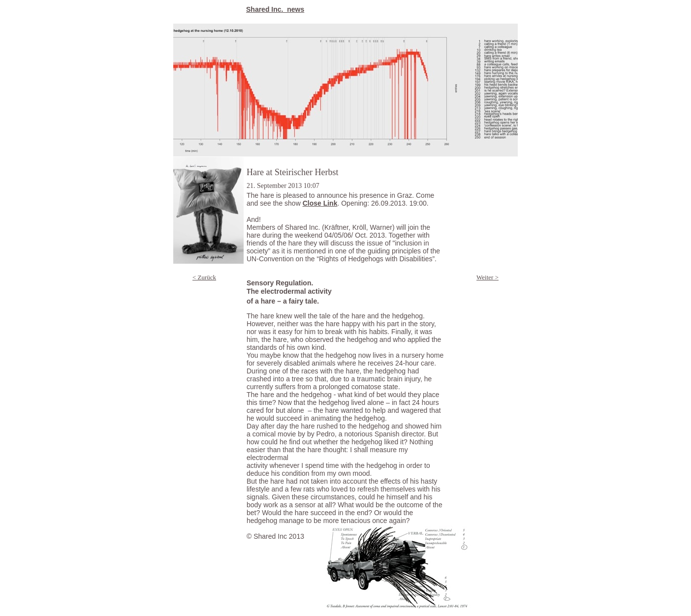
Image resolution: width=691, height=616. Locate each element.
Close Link (320, 203)
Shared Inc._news (275, 9)
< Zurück (204, 277)
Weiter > (487, 277)
